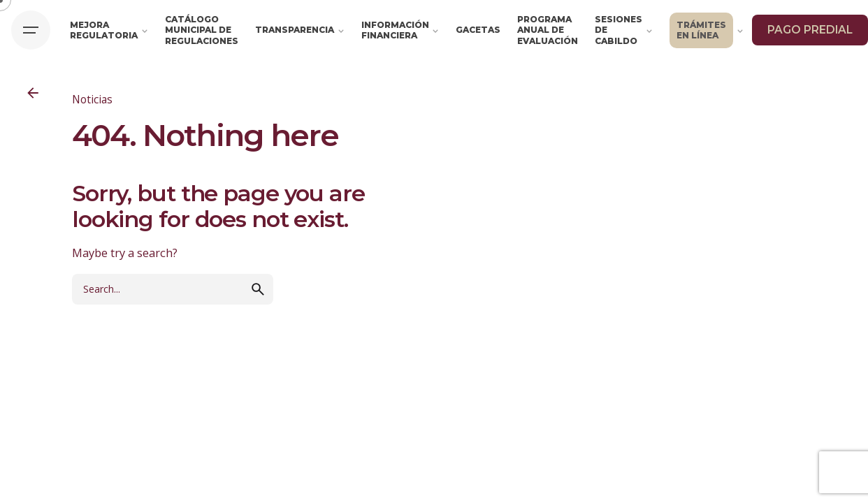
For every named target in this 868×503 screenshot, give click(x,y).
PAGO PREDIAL (810, 30)
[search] (258, 302)
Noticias (92, 99)
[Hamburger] (31, 30)
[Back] (33, 93)
